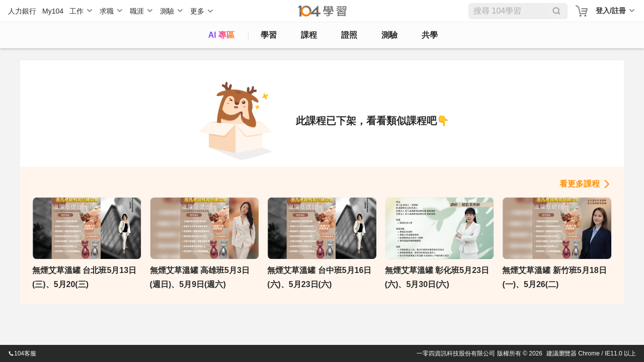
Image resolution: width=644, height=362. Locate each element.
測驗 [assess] (389, 35)
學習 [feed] (269, 35)
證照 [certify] (349, 35)
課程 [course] (309, 35)
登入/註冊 (611, 11)
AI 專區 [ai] (221, 35)
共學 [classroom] (430, 35)
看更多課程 (580, 184)
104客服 (22, 353)
